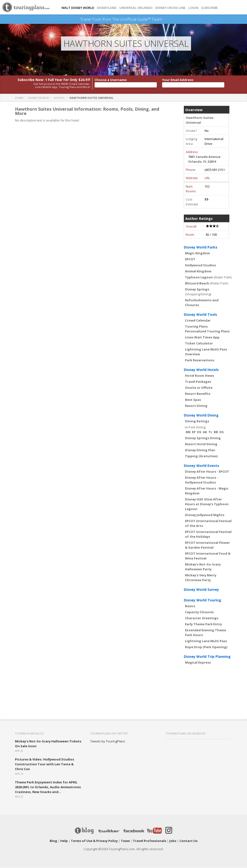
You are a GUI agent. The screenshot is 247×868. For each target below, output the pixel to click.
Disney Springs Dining (203, 438)
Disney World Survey (201, 590)
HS (199, 432)
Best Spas (193, 400)
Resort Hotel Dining (201, 444)
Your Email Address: (178, 80)
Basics (190, 606)
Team (125, 841)
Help (64, 841)
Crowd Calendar (198, 321)
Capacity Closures (199, 612)
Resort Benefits (198, 394)
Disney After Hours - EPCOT (207, 472)
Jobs (173, 841)
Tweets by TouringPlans (108, 741)
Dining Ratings (197, 421)
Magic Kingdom (197, 253)
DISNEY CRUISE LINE (170, 8)
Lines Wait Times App (202, 337)
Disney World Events (202, 466)
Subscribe (209, 8)
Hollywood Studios (200, 265)
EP (194, 432)
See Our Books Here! (167, 19)
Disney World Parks (201, 247)
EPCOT (190, 259)
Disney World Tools (200, 315)
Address (192, 152)
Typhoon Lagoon (199, 277)
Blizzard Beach (197, 283)
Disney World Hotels (201, 370)
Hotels (59, 98)
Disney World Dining (201, 415)
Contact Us (189, 841)
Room (190, 235)
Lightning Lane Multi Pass (206, 641)
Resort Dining (196, 406)
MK (188, 432)
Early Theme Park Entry (203, 624)
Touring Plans (196, 327)
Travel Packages (198, 382)
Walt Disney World (78, 8)
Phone (191, 170)
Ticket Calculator (199, 343)
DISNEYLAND (107, 8)
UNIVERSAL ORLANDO (136, 8)
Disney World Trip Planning (207, 657)
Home (19, 98)
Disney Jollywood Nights (205, 515)
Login (193, 8)
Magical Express (198, 663)
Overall (191, 227)
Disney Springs (197, 289)
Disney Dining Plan (200, 450)
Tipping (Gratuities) (201, 456)
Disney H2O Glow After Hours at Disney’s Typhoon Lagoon (207, 504)
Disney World (39, 98)
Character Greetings (202, 618)
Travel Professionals (150, 841)
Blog (53, 841)
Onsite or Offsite (199, 388)
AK (205, 432)
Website (192, 178)
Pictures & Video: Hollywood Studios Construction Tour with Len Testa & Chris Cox (45, 764)
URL (207, 178)
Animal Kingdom (198, 271)
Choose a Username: (111, 80)
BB (216, 432)
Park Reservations (200, 360)
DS (222, 432)
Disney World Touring (202, 600)
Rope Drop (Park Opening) (206, 647)
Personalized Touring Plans (207, 331)
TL (210, 432)
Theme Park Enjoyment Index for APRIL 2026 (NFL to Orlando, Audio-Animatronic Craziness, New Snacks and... (48, 787)
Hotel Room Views (199, 376)
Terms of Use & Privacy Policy (94, 841)
